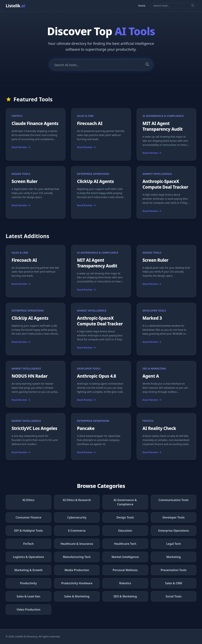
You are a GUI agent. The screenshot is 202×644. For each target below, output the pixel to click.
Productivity (29, 583)
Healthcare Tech (125, 544)
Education (125, 531)
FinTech (28, 544)
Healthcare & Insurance (77, 544)
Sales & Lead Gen (28, 596)
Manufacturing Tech (77, 557)
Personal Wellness (125, 570)
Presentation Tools (174, 570)
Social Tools (174, 596)
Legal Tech (173, 544)
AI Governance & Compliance (125, 502)
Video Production (29, 610)
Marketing (174, 557)
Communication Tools (174, 500)
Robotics (125, 583)
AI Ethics (28, 500)
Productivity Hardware (77, 583)
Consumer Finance (28, 517)
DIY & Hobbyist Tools (28, 531)
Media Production (77, 570)
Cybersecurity (77, 517)
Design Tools (125, 517)
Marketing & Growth (28, 570)
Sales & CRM (173, 583)
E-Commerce (77, 531)
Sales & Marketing (77, 596)
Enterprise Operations (173, 531)
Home (142, 6)
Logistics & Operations (28, 557)
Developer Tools (173, 517)
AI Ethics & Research (77, 500)
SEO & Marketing (125, 596)
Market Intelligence (125, 557)
